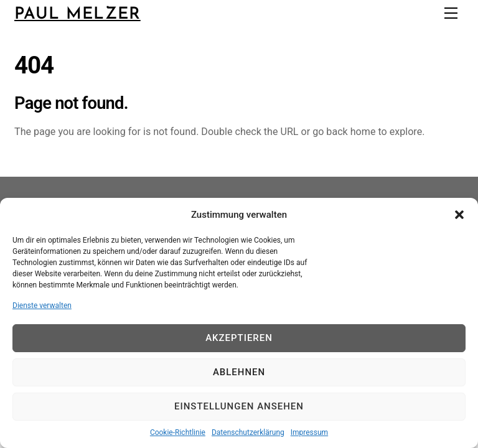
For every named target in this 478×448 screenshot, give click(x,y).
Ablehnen (239, 372)
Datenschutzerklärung (248, 432)
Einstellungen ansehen (239, 406)
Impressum (309, 432)
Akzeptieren (239, 338)
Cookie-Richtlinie (178, 432)
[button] (459, 215)
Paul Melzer (77, 15)
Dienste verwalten (42, 306)
